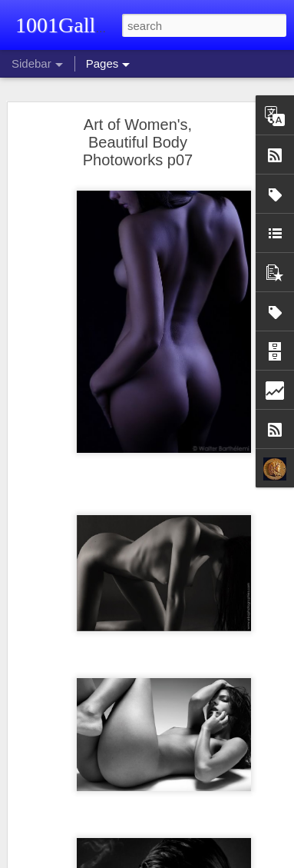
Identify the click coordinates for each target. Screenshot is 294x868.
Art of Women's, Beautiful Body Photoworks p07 (138, 142)
